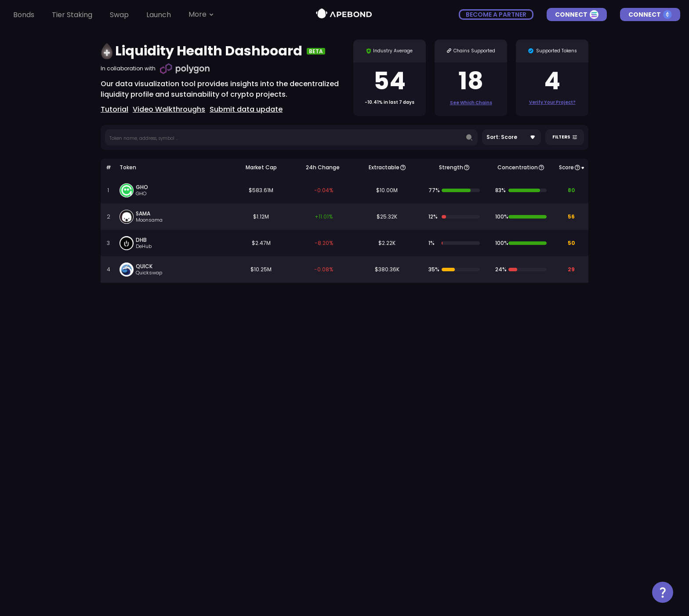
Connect (577, 15)
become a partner (496, 15)
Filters (565, 137)
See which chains (471, 103)
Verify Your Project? (552, 102)
